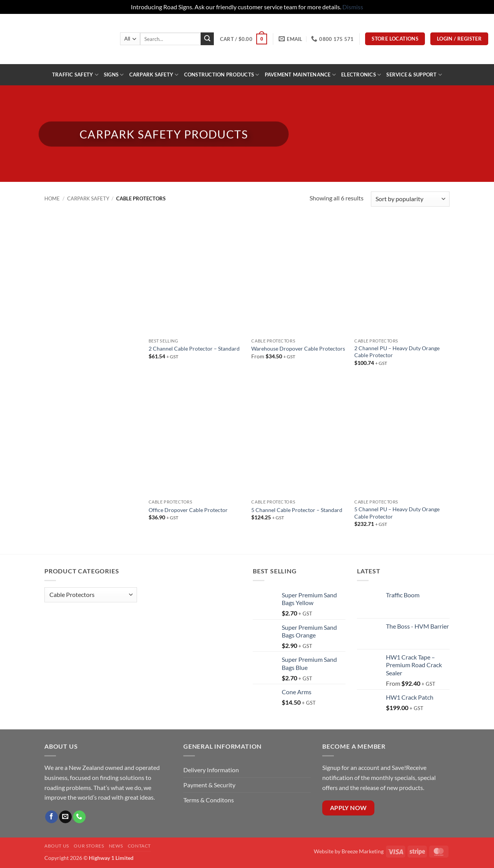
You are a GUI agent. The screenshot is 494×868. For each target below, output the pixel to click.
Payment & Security (209, 785)
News (116, 846)
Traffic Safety (75, 75)
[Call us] (79, 817)
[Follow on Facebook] (52, 817)
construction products (222, 75)
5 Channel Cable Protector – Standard (297, 510)
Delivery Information (212, 770)
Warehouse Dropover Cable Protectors (298, 348)
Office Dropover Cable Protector (188, 510)
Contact (139, 846)
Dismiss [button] (353, 7)
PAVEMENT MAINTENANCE (300, 75)
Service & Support (414, 75)
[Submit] (207, 39)
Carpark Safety (154, 75)
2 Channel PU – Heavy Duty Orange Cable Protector (397, 352)
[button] (244, 39)
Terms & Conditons (209, 800)
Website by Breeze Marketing (349, 851)
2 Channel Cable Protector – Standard (194, 348)
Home (52, 198)
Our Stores (89, 846)
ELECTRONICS (361, 75)
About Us (57, 846)
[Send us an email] (65, 817)
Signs (114, 75)
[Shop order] (410, 199)
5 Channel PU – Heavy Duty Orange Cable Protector (397, 513)
